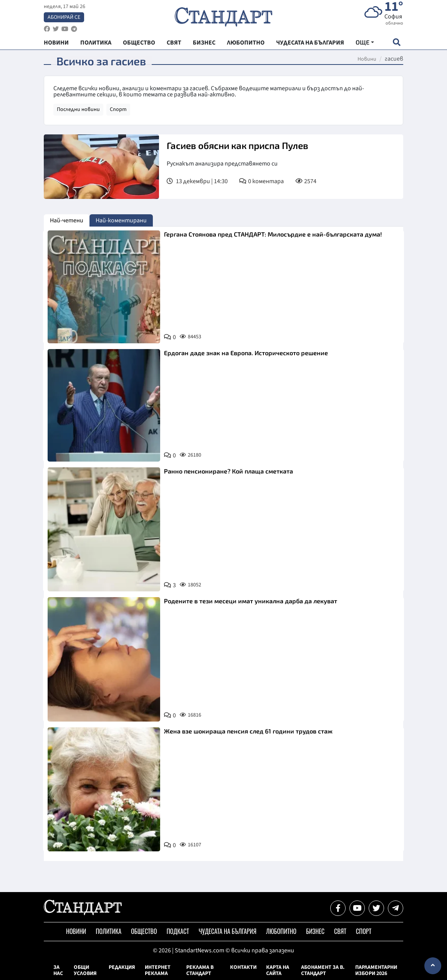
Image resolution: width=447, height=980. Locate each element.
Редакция (122, 967)
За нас (58, 970)
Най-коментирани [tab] (121, 220)
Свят (340, 931)
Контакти (243, 967)
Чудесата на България (227, 931)
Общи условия (85, 970)
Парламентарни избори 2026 (376, 970)
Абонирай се (64, 18)
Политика (108, 931)
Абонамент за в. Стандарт (323, 970)
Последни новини (78, 109)
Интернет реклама (158, 970)
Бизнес (315, 931)
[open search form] (397, 43)
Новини (367, 59)
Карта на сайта (278, 970)
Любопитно (281, 931)
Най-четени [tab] (67, 220)
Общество (144, 931)
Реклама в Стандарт (200, 970)
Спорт (118, 109)
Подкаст (178, 931)
